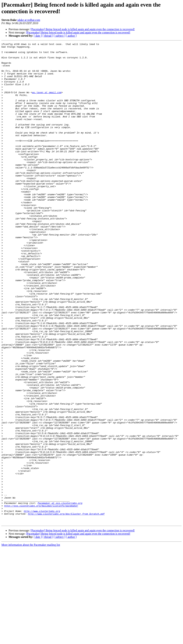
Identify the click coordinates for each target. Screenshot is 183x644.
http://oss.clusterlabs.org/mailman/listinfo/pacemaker (41, 599)
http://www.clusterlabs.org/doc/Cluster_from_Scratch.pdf (66, 608)
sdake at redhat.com (29, 20)
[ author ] (71, 36)
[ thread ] (48, 36)
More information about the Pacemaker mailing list (31, 641)
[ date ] (38, 36)
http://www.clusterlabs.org (42, 605)
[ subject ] (60, 36)
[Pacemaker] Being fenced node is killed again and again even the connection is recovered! (83, 29)
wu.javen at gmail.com (47, 103)
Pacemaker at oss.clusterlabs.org (60, 595)
